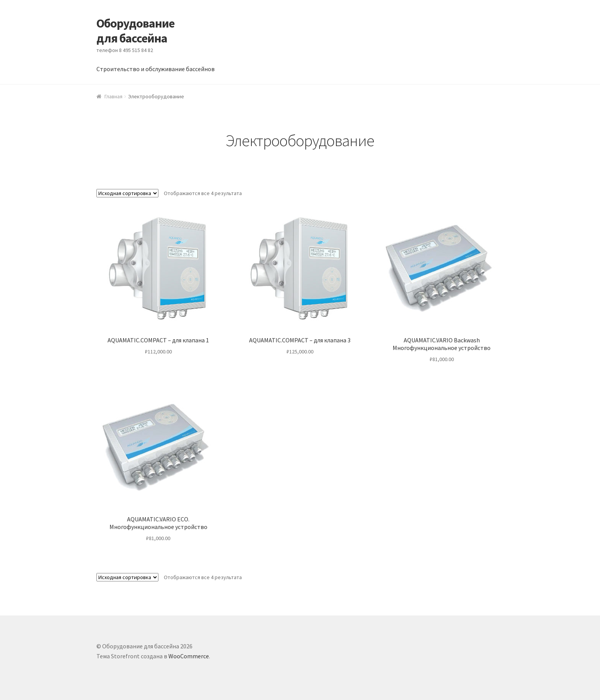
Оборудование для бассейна (135, 31)
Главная (113, 96)
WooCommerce (189, 656)
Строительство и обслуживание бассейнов (156, 69)
